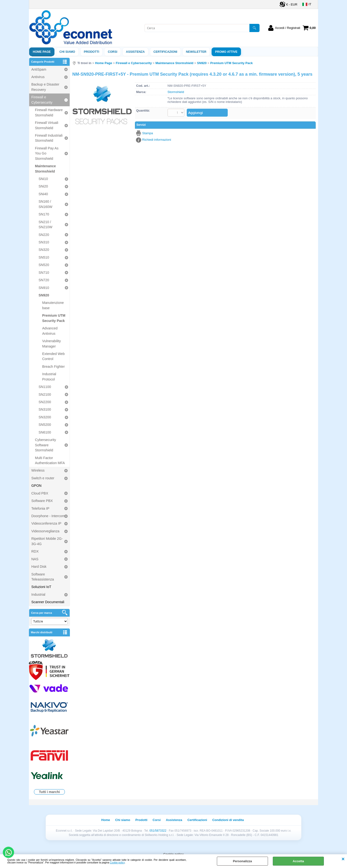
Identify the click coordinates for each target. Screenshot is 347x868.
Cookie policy (117, 863)
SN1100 (45, 387)
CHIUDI (343, 859)
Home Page (42, 52)
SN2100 (45, 394)
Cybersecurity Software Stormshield (45, 445)
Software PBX (42, 501)
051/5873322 (158, 831)
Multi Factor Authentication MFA (50, 460)
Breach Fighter (53, 367)
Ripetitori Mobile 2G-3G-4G (47, 541)
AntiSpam (39, 69)
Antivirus (38, 77)
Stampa (148, 133)
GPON (36, 486)
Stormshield (176, 92)
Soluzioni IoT (41, 587)
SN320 (44, 250)
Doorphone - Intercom (48, 516)
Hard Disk (39, 567)
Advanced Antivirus (50, 331)
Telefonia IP (40, 508)
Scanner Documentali (48, 602)
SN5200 (45, 425)
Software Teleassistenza (43, 577)
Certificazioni (165, 52)
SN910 (44, 288)
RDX (35, 551)
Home (106, 820)
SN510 (44, 257)
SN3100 (45, 409)
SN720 (44, 280)
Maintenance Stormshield (45, 169)
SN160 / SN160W (45, 204)
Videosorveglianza (45, 531)
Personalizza (243, 861)
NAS (35, 559)
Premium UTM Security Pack (54, 318)
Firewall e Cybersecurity (42, 100)
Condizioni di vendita (228, 820)
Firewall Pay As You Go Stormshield (47, 153)
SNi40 (43, 194)
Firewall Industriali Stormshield (49, 138)
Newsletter (196, 52)
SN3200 (45, 417)
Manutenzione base (53, 305)
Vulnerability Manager (51, 344)
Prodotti (92, 52)
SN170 (44, 214)
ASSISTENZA (135, 52)
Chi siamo (67, 52)
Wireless (38, 470)
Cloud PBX (40, 493)
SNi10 (43, 179)
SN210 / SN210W (45, 224)
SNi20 (43, 186)
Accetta (298, 861)
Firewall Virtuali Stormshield (47, 125)
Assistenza (174, 820)
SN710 (44, 273)
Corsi (112, 52)
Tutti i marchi (50, 792)
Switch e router (43, 478)
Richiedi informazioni (157, 140)
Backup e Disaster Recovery (45, 87)
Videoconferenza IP (46, 523)
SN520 (44, 265)
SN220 (44, 235)
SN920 (44, 295)
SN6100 (45, 432)
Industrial (38, 594)
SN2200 (45, 402)
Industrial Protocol (49, 377)
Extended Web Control (53, 356)
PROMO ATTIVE (226, 52)
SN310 (44, 242)
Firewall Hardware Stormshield (49, 112)
